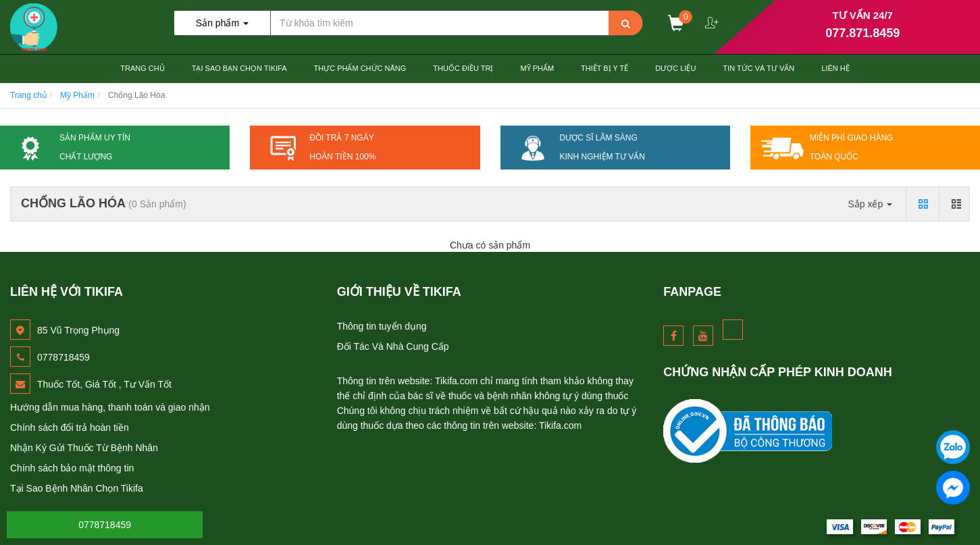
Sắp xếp (870, 204)
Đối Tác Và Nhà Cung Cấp (393, 346)
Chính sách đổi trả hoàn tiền (70, 427)
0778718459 (105, 525)
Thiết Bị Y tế (604, 68)
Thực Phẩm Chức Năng (360, 68)
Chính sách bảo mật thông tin (72, 468)
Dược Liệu (675, 68)
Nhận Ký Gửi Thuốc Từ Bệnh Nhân (84, 448)
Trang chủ (142, 68)
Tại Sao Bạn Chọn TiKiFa (239, 68)
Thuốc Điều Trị (463, 68)
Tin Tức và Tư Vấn (758, 68)
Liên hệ (835, 68)
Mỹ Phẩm (537, 68)
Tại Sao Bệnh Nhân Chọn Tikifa (77, 488)
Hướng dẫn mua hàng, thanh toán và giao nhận (110, 407)
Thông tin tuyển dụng (382, 326)
